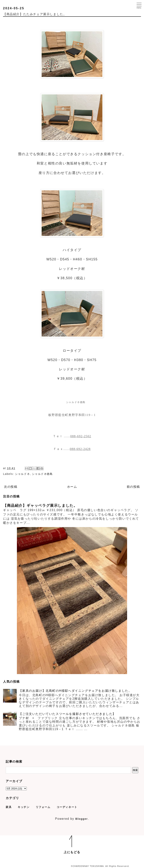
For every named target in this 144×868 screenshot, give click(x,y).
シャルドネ (22, 474)
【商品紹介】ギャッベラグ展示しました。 (40, 506)
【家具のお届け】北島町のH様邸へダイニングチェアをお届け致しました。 (75, 691)
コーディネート (67, 807)
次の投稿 (11, 487)
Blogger (81, 819)
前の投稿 (133, 487)
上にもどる (72, 852)
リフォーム (43, 807)
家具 (9, 807)
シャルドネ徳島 (42, 474)
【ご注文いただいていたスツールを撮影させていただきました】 (67, 714)
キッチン (24, 807)
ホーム (72, 487)
